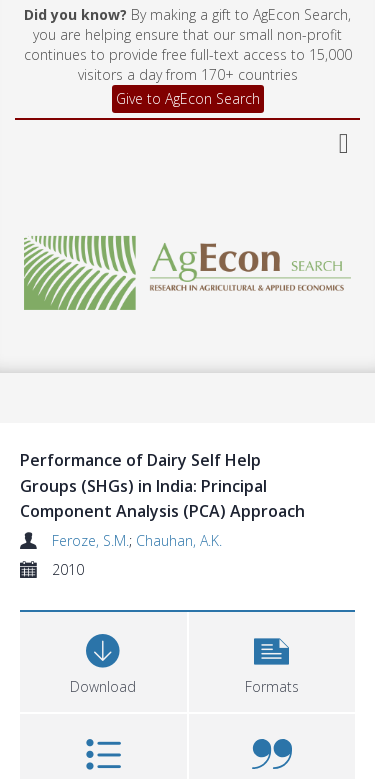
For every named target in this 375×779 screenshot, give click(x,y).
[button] (272, 659)
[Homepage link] (188, 267)
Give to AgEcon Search (188, 98)
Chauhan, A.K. (179, 540)
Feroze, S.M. (90, 540)
